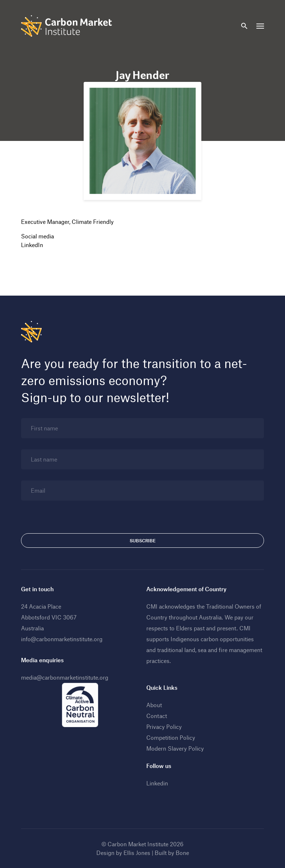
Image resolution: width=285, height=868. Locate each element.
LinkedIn (32, 245)
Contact (157, 716)
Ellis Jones (137, 853)
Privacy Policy (164, 727)
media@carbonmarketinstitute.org (65, 677)
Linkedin (157, 783)
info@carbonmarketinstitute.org (62, 639)
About (154, 705)
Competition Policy (171, 737)
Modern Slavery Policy (175, 748)
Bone (182, 853)
